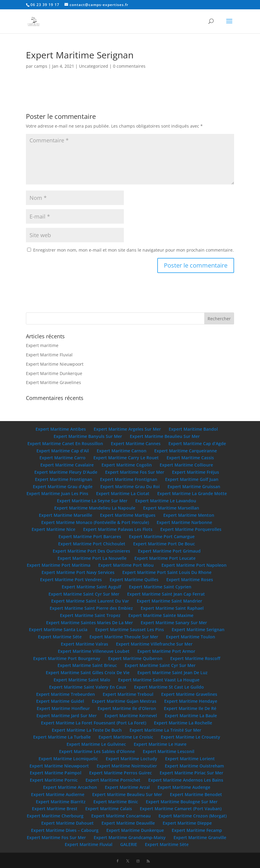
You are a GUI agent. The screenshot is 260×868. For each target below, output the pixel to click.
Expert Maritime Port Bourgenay (67, 658)
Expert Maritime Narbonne (184, 522)
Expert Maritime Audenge (184, 787)
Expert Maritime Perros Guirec (121, 773)
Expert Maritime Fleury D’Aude (66, 472)
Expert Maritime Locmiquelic (68, 759)
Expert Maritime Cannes (136, 443)
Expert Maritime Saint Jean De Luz (172, 673)
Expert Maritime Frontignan (64, 479)
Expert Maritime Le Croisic (126, 737)
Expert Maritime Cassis (190, 458)
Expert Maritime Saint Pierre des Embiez (91, 608)
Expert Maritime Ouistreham (194, 766)
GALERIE (129, 844)
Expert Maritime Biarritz (61, 802)
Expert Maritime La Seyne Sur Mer (92, 501)
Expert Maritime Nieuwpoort (55, 364)
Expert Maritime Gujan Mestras (124, 701)
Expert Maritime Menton (189, 515)
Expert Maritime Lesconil (169, 751)
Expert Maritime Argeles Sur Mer (127, 429)
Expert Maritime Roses (190, 580)
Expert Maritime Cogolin (127, 465)
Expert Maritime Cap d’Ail (63, 451)
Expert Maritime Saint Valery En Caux (88, 687)
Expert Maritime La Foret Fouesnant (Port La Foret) (94, 723)
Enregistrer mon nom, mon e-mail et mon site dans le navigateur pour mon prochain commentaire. (133, 250)
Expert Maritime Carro (63, 458)
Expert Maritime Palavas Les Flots (118, 529)
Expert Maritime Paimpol (56, 773)
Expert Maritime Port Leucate (165, 558)
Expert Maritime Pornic (54, 780)
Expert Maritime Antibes (61, 429)
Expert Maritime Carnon (122, 451)
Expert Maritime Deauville (128, 823)
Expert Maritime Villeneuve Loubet (94, 651)
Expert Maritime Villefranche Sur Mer (154, 644)
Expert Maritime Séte (60, 637)
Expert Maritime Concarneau (121, 816)
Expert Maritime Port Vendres (71, 580)
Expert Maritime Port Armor (166, 651)
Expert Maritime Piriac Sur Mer (191, 773)
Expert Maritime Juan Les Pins (57, 493)
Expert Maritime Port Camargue (162, 536)
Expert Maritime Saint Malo (82, 680)
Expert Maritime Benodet (196, 794)
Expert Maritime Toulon (191, 637)
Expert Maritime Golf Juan (192, 479)
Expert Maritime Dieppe (187, 823)
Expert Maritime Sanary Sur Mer (174, 623)
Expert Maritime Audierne (58, 794)
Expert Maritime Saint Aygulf (91, 587)
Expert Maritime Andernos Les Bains (186, 780)
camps (41, 66)
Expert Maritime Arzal (127, 787)
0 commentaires (129, 66)
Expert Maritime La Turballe (62, 737)
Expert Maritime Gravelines (53, 382)
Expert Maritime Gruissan (194, 487)
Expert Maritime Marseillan (171, 508)
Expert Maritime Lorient (190, 759)
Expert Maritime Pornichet (113, 780)
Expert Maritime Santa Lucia (58, 629)
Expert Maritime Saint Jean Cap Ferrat (166, 594)
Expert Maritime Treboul (128, 694)
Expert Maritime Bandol (193, 429)
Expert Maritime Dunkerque (54, 373)
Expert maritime (42, 345)
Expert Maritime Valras (85, 644)
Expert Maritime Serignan (198, 629)
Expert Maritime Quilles (134, 580)
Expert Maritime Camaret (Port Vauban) (181, 809)
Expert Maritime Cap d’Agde (197, 443)
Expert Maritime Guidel (60, 701)
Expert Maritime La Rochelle (183, 723)
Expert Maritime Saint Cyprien (160, 587)
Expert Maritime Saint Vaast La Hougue (159, 680)
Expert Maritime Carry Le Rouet (126, 458)
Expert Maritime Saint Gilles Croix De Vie (88, 673)
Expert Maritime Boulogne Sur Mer (182, 802)
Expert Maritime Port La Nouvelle (92, 558)
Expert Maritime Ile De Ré (190, 708)
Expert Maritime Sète (167, 844)
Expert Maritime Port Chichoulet (92, 544)
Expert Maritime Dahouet (67, 823)
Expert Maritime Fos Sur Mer (135, 472)
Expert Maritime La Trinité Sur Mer (165, 730)
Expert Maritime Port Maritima (59, 565)
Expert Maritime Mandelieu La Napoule (95, 508)
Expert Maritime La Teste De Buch (87, 730)
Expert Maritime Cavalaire (67, 465)
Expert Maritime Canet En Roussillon (65, 443)
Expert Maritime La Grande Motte (192, 493)
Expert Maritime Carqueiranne (186, 451)
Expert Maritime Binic (116, 802)
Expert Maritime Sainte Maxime (161, 615)
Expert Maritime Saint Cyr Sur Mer (84, 594)
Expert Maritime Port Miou (126, 565)
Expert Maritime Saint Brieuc (87, 665)
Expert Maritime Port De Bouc (164, 544)
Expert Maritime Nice (53, 529)
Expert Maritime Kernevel (131, 716)
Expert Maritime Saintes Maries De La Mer (89, 623)
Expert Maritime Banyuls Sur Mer (88, 436)
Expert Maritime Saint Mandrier (169, 601)
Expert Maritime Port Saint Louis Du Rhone (167, 572)
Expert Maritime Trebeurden (66, 694)
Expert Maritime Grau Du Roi (130, 487)
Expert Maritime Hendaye (191, 701)
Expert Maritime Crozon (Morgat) (193, 816)
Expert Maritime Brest (55, 809)
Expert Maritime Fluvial (49, 355)
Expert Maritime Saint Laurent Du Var (90, 601)
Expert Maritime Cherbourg (55, 816)
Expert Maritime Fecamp (197, 830)
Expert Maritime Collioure (186, 465)
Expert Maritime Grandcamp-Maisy (130, 837)
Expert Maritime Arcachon (70, 787)
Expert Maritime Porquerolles (191, 529)
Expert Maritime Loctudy (132, 759)
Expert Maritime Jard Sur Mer (67, 716)
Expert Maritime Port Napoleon (194, 565)
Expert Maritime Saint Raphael (172, 608)
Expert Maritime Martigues (128, 515)
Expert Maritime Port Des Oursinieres (91, 551)
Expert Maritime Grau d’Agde (63, 487)
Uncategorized (94, 66)
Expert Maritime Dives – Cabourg (65, 830)
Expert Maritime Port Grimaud (169, 551)
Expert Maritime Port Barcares (90, 536)
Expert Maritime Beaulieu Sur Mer (165, 436)
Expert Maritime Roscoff (195, 658)
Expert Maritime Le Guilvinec (96, 744)
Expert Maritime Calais (109, 809)
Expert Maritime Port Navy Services (78, 572)
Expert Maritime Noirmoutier (127, 766)
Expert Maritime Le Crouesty (191, 737)
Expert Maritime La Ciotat (123, 493)
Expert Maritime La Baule (191, 716)
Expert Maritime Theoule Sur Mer (124, 637)
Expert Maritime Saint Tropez (90, 615)
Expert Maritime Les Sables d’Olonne (97, 751)
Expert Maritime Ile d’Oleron (127, 708)
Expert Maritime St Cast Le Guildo (169, 687)
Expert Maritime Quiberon (135, 658)
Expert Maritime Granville (200, 837)
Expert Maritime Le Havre (160, 744)
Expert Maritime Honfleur (63, 708)
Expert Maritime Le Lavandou (166, 501)
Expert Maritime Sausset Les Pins (130, 629)
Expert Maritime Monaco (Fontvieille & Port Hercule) (95, 522)
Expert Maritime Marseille (66, 515)
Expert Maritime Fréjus (196, 472)
